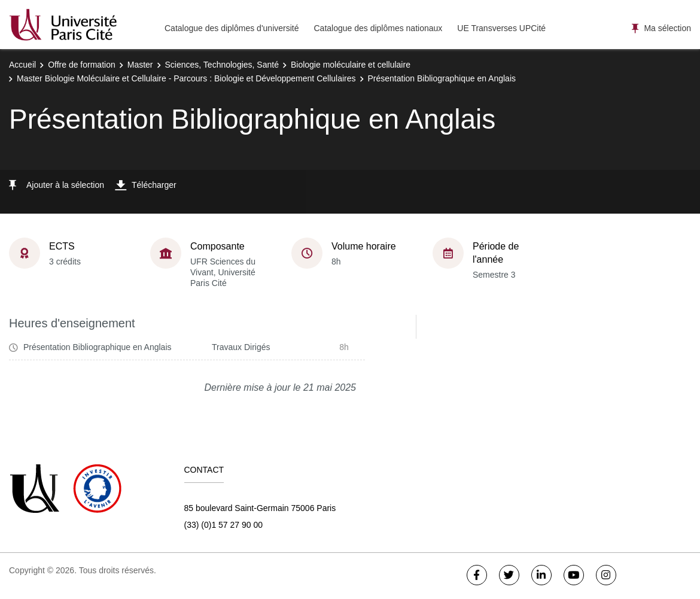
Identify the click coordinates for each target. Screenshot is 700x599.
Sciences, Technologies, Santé (222, 65)
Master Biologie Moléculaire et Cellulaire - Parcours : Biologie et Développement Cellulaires (186, 78)
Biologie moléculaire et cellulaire (351, 65)
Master (140, 65)
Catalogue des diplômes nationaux (378, 28)
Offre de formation (82, 65)
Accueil (22, 65)
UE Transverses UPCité (501, 28)
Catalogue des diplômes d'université (232, 28)
